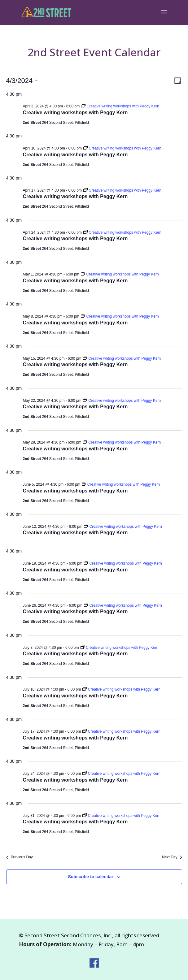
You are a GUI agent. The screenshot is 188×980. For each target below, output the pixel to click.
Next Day (172, 857)
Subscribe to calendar (90, 877)
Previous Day (20, 857)
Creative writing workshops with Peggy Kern (75, 113)
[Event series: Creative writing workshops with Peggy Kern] (120, 106)
